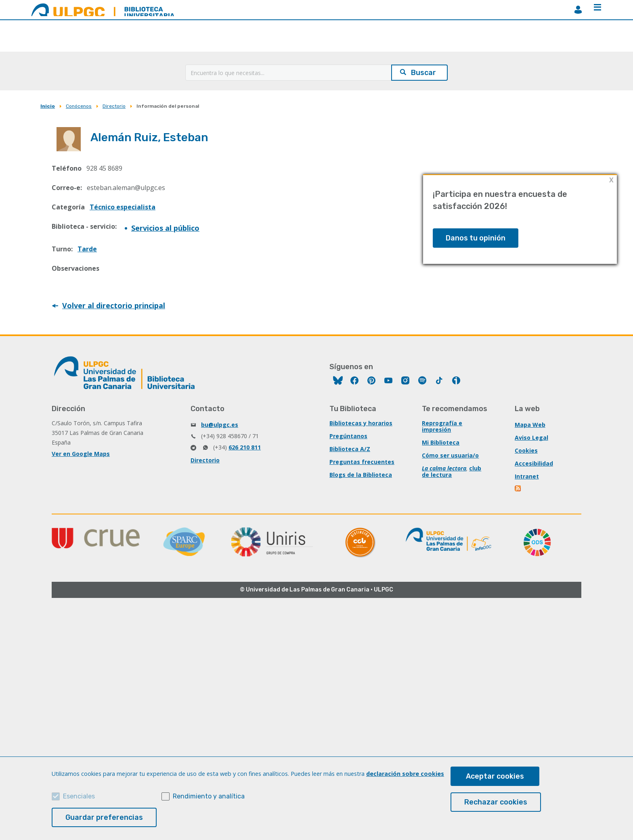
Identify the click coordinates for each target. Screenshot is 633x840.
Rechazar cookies (496, 802)
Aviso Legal (531, 438)
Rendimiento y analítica (209, 796)
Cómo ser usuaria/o (450, 455)
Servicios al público (165, 228)
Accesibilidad (534, 463)
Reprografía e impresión (442, 426)
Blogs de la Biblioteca (361, 475)
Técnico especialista (123, 207)
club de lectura (452, 471)
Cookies (526, 450)
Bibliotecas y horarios (361, 423)
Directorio (114, 106)
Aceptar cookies (495, 776)
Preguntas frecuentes (362, 462)
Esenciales (79, 796)
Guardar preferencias (104, 817)
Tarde (87, 249)
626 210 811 (245, 447)
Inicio (48, 106)
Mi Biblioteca (441, 442)
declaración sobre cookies (405, 774)
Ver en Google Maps (81, 454)
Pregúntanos (348, 436)
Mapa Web (530, 425)
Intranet (527, 476)
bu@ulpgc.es (220, 425)
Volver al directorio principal (114, 305)
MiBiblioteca (578, 10)
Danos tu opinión (476, 238)
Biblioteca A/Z (350, 449)
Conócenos (79, 106)
